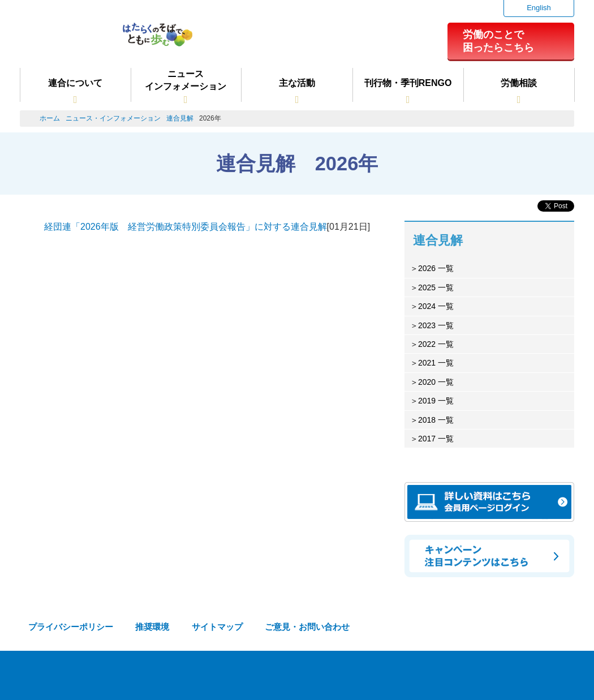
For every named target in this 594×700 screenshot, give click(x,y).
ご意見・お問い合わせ (307, 627)
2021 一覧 (436, 363)
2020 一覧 (436, 382)
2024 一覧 (436, 306)
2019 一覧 (436, 401)
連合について (75, 83)
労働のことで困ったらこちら (498, 41)
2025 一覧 (436, 287)
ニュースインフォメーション (186, 80)
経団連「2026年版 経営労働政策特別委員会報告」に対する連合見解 (186, 227)
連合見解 (180, 118)
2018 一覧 (436, 420)
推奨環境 (152, 627)
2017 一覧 (436, 439)
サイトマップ (217, 627)
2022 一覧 (436, 344)
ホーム (50, 118)
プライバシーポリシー (71, 627)
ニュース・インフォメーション (113, 118)
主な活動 (297, 83)
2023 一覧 (436, 325)
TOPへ (566, 677)
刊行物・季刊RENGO (408, 83)
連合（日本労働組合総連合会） (66, 39)
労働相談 (519, 83)
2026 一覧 (436, 268)
